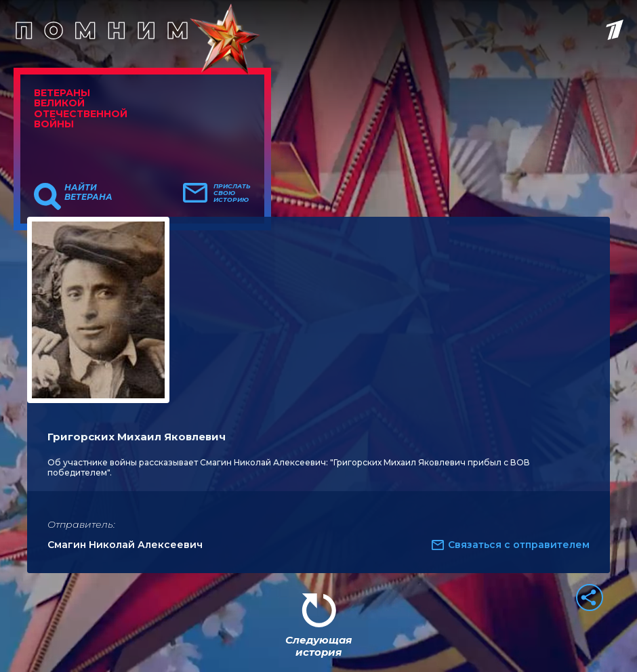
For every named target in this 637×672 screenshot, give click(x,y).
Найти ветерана (88, 192)
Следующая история (318, 646)
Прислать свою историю (232, 193)
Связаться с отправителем (519, 545)
